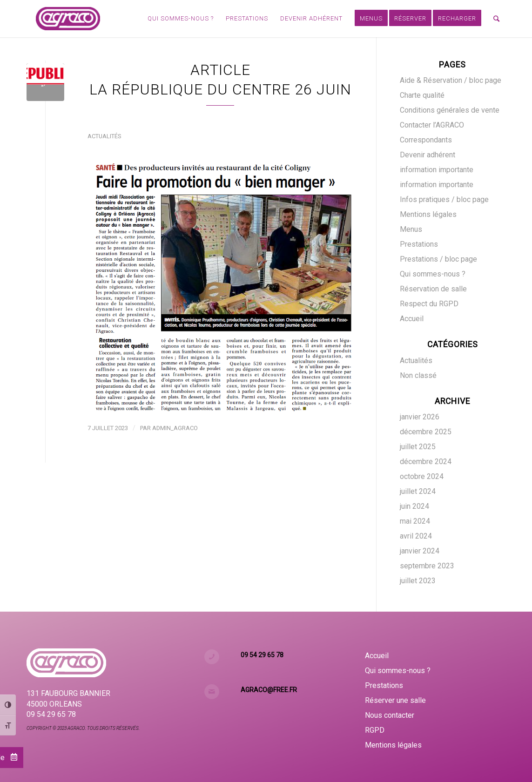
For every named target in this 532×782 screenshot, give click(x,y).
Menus (411, 229)
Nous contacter (390, 715)
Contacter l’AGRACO (432, 125)
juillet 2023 (418, 581)
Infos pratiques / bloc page (444, 199)
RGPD (375, 730)
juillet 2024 (418, 491)
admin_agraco (175, 428)
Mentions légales (428, 214)
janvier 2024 (420, 551)
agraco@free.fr (269, 690)
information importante (437, 170)
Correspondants (426, 140)
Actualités (104, 136)
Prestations (419, 244)
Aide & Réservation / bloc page (451, 80)
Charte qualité (422, 95)
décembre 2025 (426, 432)
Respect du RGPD (429, 304)
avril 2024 (416, 536)
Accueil (412, 319)
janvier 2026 (420, 417)
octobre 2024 (422, 476)
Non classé (418, 375)
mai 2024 (415, 521)
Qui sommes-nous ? (433, 274)
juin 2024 (414, 506)
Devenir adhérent (428, 155)
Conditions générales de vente (450, 110)
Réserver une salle (395, 700)
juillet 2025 (418, 447)
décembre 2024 (426, 462)
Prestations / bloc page (438, 259)
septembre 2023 (427, 566)
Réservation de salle (433, 289)
